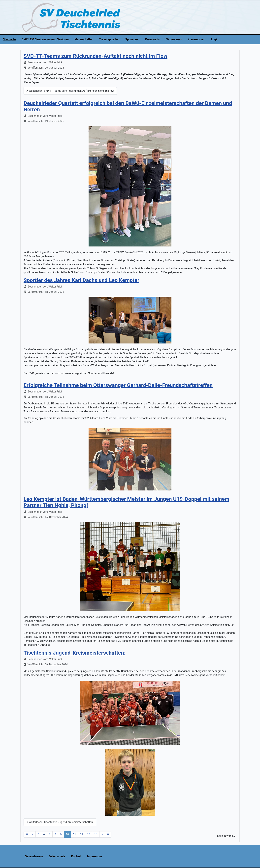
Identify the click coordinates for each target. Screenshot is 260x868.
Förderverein (174, 39)
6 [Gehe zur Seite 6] (44, 834)
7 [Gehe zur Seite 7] (50, 834)
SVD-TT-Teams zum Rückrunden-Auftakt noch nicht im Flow (95, 56)
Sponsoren (132, 39)
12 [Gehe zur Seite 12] (82, 834)
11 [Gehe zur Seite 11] (74, 834)
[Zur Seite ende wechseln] (108, 834)
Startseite (9, 39)
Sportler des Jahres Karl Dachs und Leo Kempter (81, 280)
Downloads (152, 39)
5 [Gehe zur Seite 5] (38, 834)
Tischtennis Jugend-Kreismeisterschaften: (74, 653)
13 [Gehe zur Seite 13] (89, 834)
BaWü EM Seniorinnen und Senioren (45, 39)
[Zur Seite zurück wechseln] (33, 834)
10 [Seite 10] (67, 834)
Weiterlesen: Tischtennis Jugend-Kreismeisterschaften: (60, 822)
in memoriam (197, 39)
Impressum (94, 856)
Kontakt (76, 856)
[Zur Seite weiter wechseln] (102, 834)
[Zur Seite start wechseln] (27, 834)
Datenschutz (57, 856)
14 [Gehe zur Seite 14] (96, 834)
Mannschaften (84, 39)
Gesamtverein (34, 856)
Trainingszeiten (109, 39)
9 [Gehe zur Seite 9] (61, 834)
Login (215, 39)
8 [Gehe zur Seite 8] (55, 834)
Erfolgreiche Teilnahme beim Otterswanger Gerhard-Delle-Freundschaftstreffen (118, 385)
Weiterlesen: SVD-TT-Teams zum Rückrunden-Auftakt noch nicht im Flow (70, 91)
